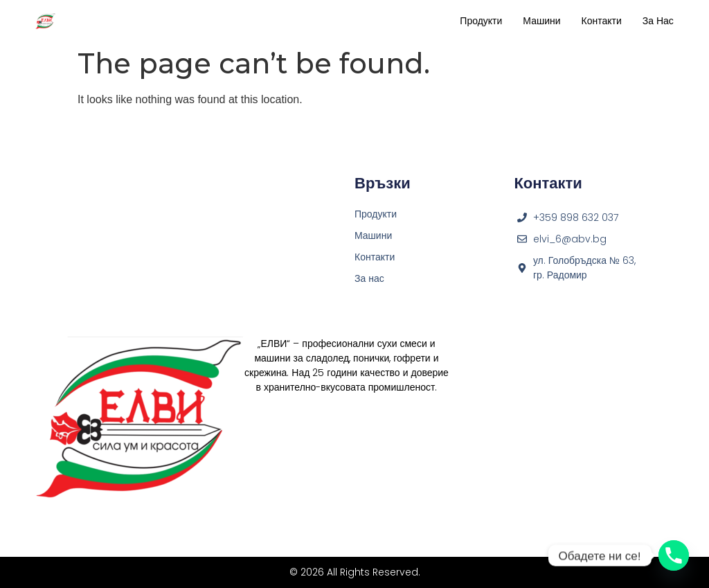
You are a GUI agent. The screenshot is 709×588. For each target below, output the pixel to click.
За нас (658, 21)
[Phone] (674, 555)
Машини (541, 21)
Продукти (481, 21)
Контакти (602, 21)
